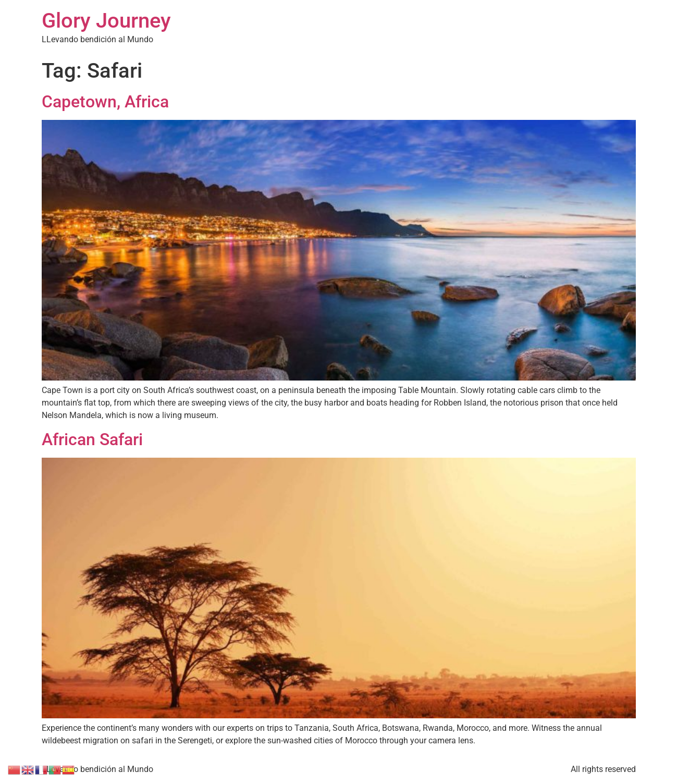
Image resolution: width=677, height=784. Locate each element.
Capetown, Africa (105, 102)
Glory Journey (106, 21)
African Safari (92, 439)
